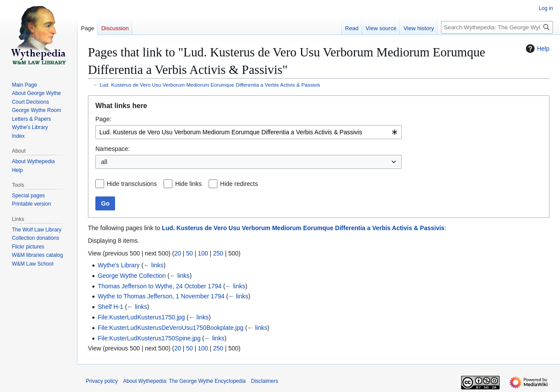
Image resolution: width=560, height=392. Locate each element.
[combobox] (248, 132)
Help (537, 49)
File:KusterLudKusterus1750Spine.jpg (149, 338)
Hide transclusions (132, 184)
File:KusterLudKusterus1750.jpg (141, 317)
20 (178, 253)
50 (189, 253)
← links (154, 265)
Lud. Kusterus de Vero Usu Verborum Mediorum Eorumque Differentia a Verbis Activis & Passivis (210, 85)
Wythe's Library (119, 265)
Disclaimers (265, 381)
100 (203, 253)
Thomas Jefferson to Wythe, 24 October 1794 (159, 286)
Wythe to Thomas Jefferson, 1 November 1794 (161, 296)
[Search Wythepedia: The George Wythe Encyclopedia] (497, 27)
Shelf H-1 (110, 307)
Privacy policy (102, 381)
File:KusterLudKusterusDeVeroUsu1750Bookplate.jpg (170, 328)
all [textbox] (104, 162)
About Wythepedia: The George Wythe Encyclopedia (184, 381)
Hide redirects (239, 184)
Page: (103, 119)
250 (218, 253)
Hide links (188, 184)
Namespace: (113, 149)
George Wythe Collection (132, 276)
